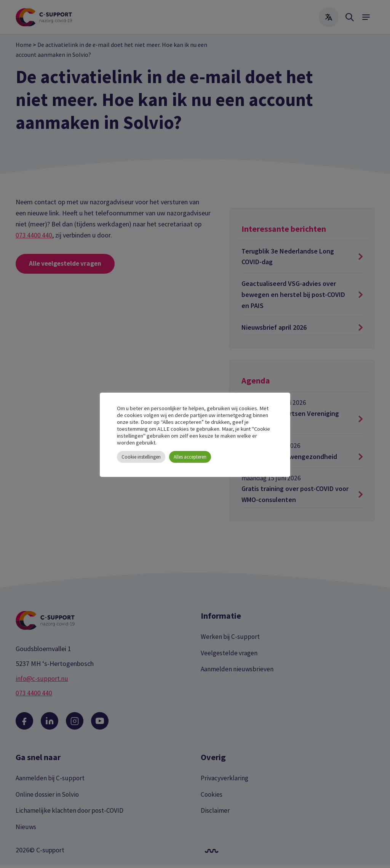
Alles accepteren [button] (190, 457)
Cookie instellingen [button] (141, 457)
